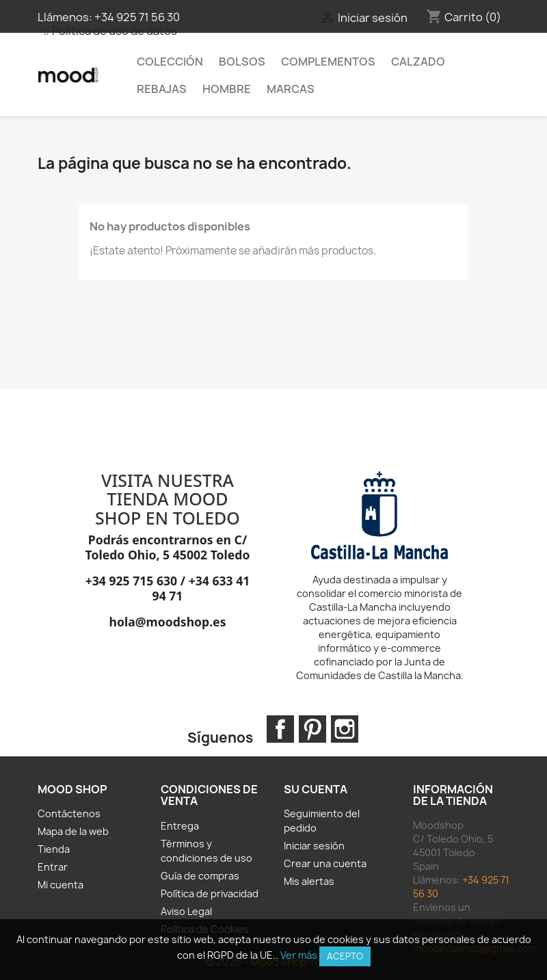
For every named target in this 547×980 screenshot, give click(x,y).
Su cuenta (316, 789)
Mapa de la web (73, 831)
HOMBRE (227, 89)
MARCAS (291, 89)
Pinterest (312, 729)
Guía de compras (200, 876)
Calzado (418, 62)
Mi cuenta (61, 885)
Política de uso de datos (115, 31)
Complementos (328, 62)
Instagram (345, 729)
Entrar (53, 867)
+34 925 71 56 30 (137, 17)
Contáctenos (69, 813)
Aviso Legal (186, 911)
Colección (170, 62)
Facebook (280, 729)
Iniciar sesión (314, 846)
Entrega (180, 826)
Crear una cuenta (325, 863)
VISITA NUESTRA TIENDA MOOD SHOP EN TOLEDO (168, 499)
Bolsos (242, 62)
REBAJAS (162, 89)
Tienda (54, 849)
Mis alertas (309, 881)
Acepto (345, 956)
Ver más (299, 955)
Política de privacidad (210, 893)
